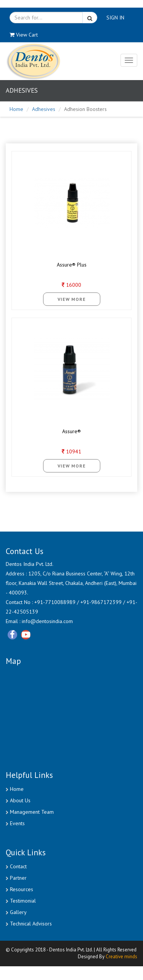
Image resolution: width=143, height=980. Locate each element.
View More (72, 299)
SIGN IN (115, 18)
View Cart (24, 35)
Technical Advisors (31, 924)
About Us (20, 800)
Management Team (32, 812)
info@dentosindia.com (47, 621)
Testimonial (23, 901)
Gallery (18, 912)
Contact (18, 866)
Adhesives (44, 109)
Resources (22, 889)
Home (16, 109)
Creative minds (121, 957)
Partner (18, 878)
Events (17, 823)
